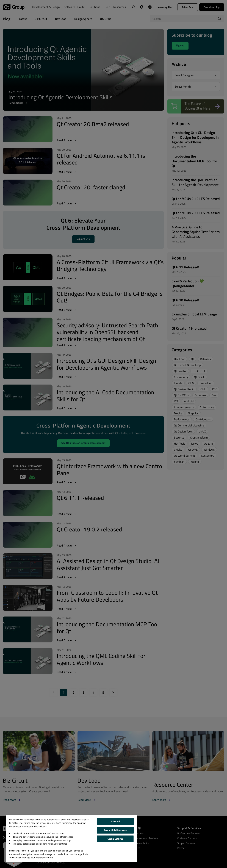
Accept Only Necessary (115, 830)
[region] (71, 839)
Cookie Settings (115, 839)
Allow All (115, 821)
